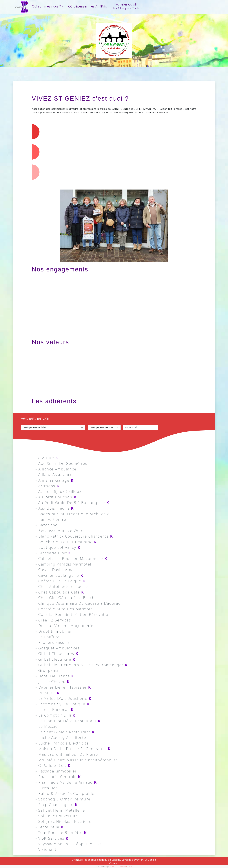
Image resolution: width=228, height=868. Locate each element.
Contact (114, 863)
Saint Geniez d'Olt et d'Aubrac (185, 47)
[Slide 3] (111, 258)
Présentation (174, 54)
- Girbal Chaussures (57, 653)
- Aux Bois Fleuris (55, 508)
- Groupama (47, 670)
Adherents (171, 71)
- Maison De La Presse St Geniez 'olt (73, 749)
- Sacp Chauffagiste (57, 804)
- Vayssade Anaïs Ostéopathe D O (68, 844)
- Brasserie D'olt (53, 553)
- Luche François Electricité (62, 743)
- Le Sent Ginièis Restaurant (65, 732)
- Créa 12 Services (53, 620)
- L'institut (47, 693)
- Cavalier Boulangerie (59, 575)
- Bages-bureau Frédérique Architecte (73, 514)
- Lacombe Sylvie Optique (62, 704)
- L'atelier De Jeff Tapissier (63, 687)
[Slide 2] (106, 258)
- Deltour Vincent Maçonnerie (64, 626)
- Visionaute (47, 849)
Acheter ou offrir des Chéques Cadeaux (128, 6)
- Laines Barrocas (55, 709)
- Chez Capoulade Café (60, 592)
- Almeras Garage (55, 480)
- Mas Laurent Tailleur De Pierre (67, 754)
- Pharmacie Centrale (58, 777)
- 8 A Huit (47, 458)
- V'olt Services (52, 838)
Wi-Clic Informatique (122, 867)
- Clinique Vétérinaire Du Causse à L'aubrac (78, 603)
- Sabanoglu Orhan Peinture (63, 799)
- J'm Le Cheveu (53, 681)
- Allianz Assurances (55, 475)
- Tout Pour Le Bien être (61, 832)
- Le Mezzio (47, 726)
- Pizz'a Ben (47, 788)
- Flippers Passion (53, 642)
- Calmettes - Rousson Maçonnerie (71, 558)
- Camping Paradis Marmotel (63, 564)
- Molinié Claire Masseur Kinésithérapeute (77, 760)
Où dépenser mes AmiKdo (88, 6)
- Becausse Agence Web (59, 530)
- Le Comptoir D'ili (55, 715)
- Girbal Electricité (55, 659)
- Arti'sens (47, 486)
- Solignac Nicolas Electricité (63, 821)
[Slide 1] (100, 258)
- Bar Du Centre (51, 519)
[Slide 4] (117, 258)
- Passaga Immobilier (56, 771)
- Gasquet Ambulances (57, 648)
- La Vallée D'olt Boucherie (63, 698)
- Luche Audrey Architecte (61, 737)
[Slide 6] (128, 258)
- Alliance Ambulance (56, 469)
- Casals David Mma (55, 570)
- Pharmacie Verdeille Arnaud (66, 782)
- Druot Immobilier (54, 631)
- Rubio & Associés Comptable (65, 793)
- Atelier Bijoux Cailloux (58, 491)
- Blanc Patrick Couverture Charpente (74, 536)
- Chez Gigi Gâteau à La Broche (66, 598)
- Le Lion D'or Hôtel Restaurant (68, 721)
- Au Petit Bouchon (56, 497)
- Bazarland (47, 525)
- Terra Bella (49, 827)
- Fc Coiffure (47, 637)
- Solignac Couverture (57, 816)
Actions (169, 63)
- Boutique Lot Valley (58, 547)
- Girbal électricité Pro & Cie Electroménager (81, 665)
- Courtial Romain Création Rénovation (73, 614)
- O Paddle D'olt (53, 765)
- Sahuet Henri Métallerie (60, 810)
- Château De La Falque (60, 581)
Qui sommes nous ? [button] (46, 6)
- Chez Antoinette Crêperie (62, 586)
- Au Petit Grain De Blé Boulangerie (72, 502)
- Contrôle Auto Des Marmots (64, 609)
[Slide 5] (122, 258)
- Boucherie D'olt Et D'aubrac (66, 542)
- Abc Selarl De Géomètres (61, 463)
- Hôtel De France (55, 676)
